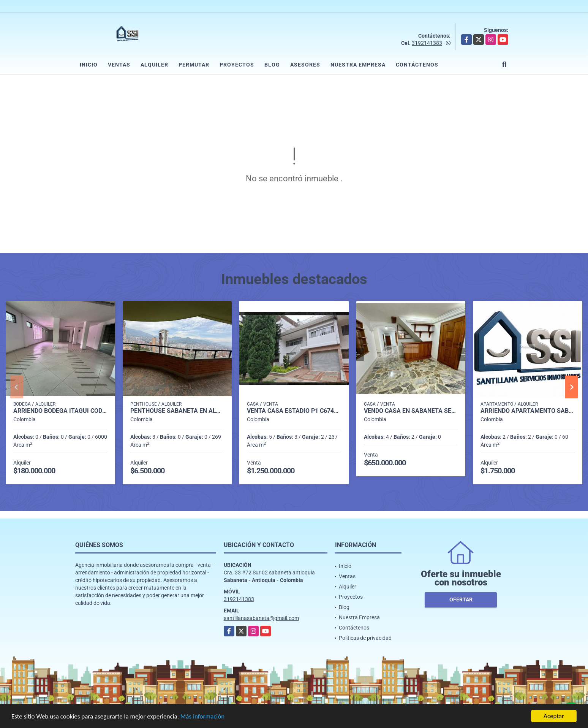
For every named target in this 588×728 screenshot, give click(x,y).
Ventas (119, 65)
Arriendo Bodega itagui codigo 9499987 (60, 411)
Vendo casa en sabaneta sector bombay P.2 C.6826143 (411, 411)
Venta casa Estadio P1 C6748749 (294, 411)
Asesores (305, 65)
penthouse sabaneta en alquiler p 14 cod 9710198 (177, 411)
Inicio (89, 65)
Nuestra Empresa (358, 65)
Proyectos (237, 65)
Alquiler (154, 65)
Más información (202, 717)
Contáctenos (417, 65)
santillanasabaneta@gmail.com (261, 618)
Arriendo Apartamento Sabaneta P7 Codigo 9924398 (528, 411)
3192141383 (427, 43)
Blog (272, 65)
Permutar (194, 65)
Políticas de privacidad (365, 638)
